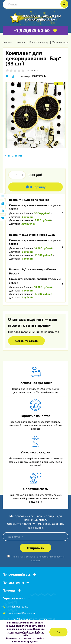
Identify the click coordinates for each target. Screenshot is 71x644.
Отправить (36, 548)
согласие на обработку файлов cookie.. (25, 634)
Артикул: (26, 76)
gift (58, 83)
